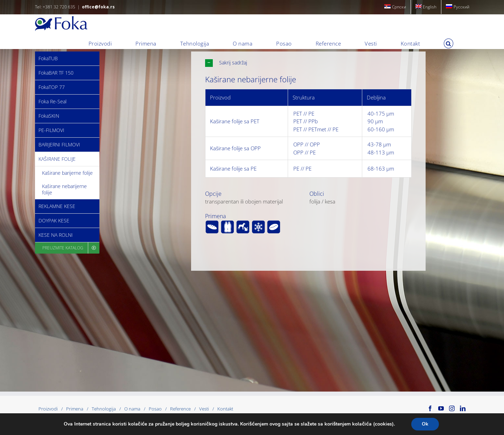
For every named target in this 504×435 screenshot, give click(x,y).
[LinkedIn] (463, 408)
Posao (155, 409)
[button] (449, 43)
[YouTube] (441, 408)
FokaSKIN (49, 116)
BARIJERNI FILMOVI (59, 144)
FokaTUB (48, 58)
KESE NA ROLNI (56, 235)
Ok (425, 424)
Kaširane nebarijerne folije (64, 189)
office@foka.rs (98, 7)
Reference (180, 409)
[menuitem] (395, 7)
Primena (75, 409)
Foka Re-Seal (52, 101)
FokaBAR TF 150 (56, 73)
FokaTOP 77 (52, 87)
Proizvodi (48, 409)
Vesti (204, 409)
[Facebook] (430, 408)
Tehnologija (104, 409)
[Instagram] (452, 408)
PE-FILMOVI (51, 130)
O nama (132, 409)
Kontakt (225, 409)
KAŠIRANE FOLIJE (57, 159)
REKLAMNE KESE (57, 206)
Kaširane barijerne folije (67, 173)
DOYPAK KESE (54, 220)
